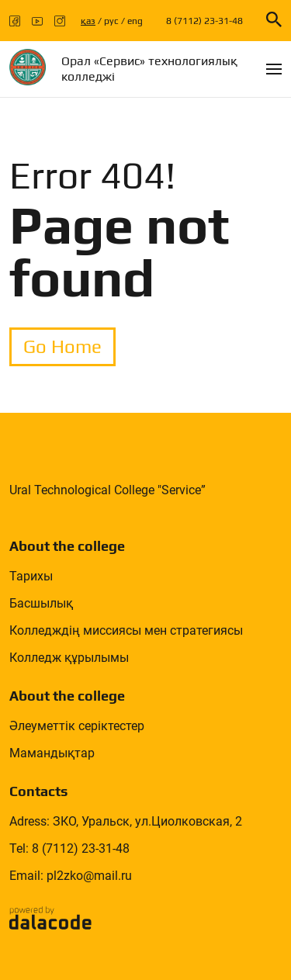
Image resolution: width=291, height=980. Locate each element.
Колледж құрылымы (69, 658)
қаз (88, 21)
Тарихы (31, 576)
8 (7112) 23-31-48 (204, 21)
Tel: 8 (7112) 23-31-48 (69, 848)
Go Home (62, 346)
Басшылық (41, 603)
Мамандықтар (52, 753)
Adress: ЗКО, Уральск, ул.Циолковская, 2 (126, 821)
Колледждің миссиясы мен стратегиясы (126, 630)
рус (111, 21)
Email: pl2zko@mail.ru (71, 876)
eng (135, 21)
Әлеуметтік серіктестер (77, 726)
